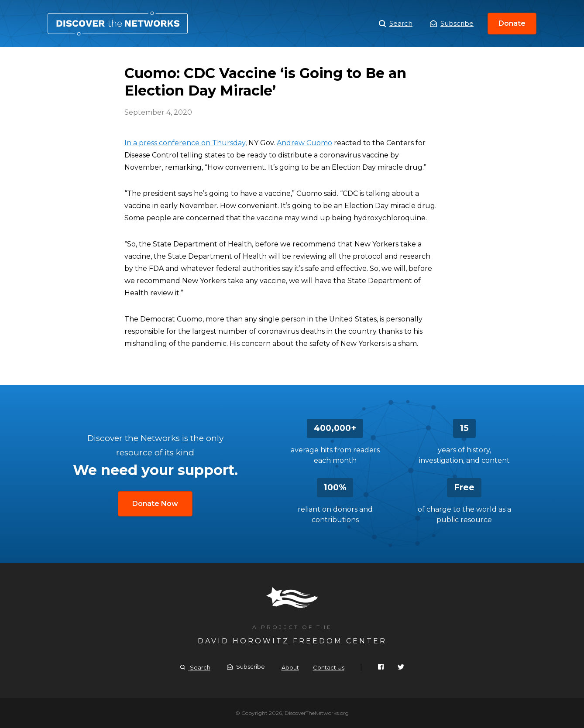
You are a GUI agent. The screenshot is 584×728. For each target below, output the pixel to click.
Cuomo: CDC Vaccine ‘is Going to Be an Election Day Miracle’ (118, 24)
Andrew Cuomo (304, 143)
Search (396, 24)
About (290, 667)
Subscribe (452, 23)
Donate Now (155, 504)
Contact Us (329, 667)
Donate (512, 23)
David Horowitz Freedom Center (292, 641)
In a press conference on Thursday (185, 143)
